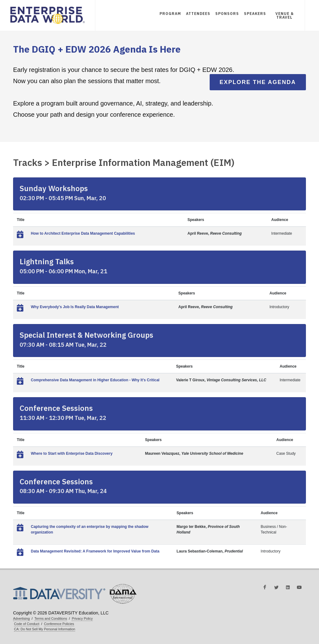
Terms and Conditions (51, 618)
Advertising (21, 618)
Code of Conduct (27, 624)
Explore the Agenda (258, 82)
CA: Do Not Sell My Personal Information (45, 629)
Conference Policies (59, 624)
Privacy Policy (82, 618)
